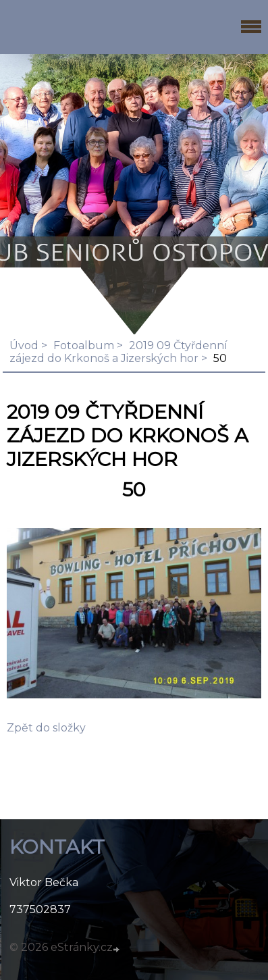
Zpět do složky (46, 728)
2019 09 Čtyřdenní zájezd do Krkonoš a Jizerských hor (118, 352)
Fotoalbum (84, 345)
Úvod (24, 345)
